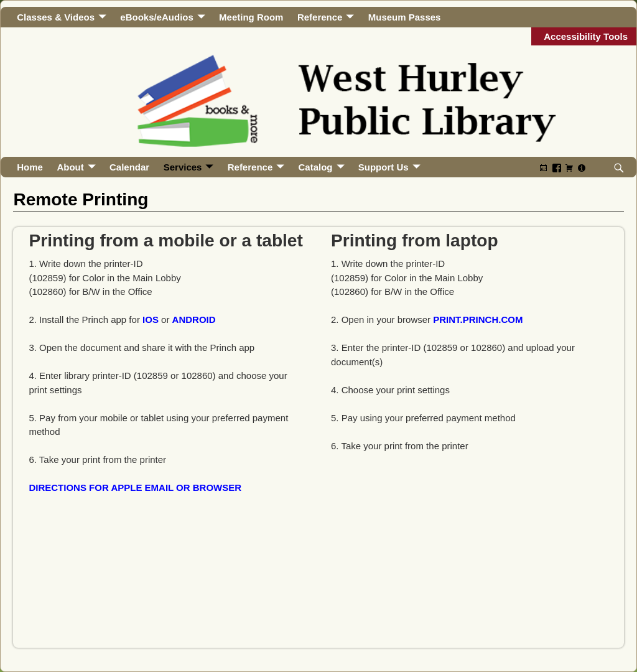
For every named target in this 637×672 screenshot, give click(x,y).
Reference (320, 17)
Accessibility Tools (586, 36)
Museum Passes (405, 17)
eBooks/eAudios (157, 17)
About (70, 167)
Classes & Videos (56, 17)
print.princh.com (478, 320)
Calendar (129, 167)
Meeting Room (251, 17)
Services (183, 167)
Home (30, 167)
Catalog (316, 167)
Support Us (384, 167)
